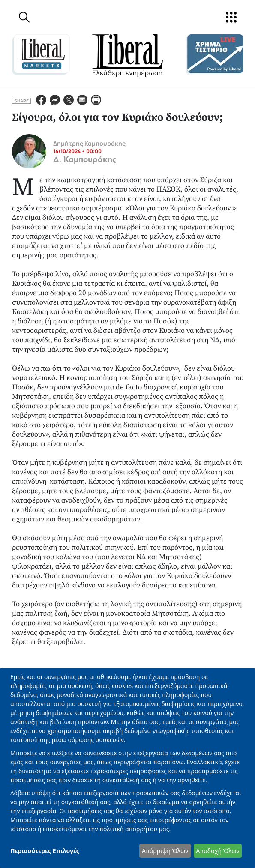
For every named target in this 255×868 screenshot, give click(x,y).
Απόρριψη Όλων (165, 851)
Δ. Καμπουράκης (85, 159)
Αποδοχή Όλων (217, 851)
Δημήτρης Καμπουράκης (89, 143)
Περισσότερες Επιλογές (45, 851)
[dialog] (127, 768)
